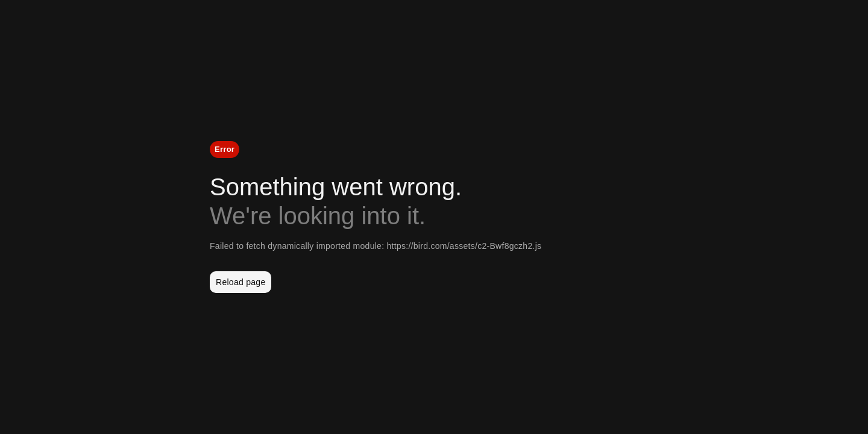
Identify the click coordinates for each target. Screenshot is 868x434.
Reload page (241, 282)
